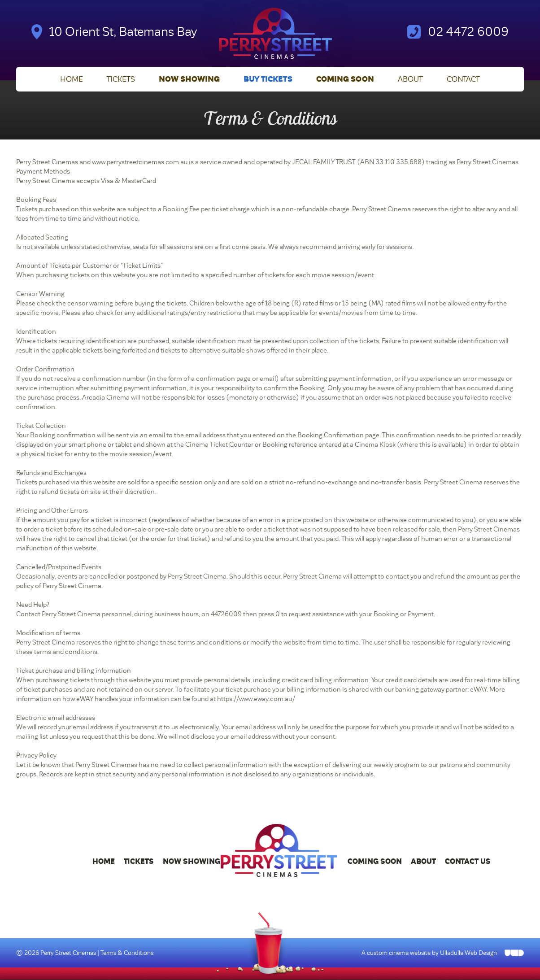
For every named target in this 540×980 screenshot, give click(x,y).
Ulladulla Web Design (468, 953)
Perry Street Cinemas (69, 953)
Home (72, 80)
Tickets (121, 80)
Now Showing (189, 80)
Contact (463, 80)
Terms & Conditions (127, 953)
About (410, 80)
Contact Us (468, 862)
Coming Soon (345, 80)
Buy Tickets (268, 80)
